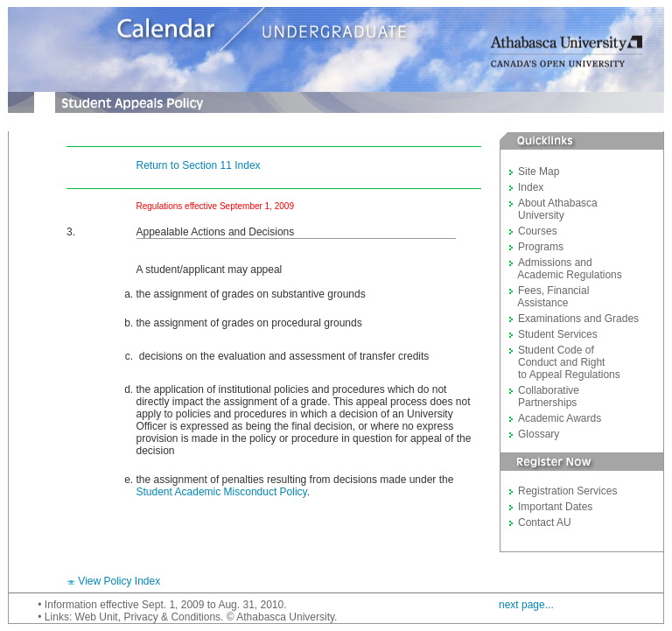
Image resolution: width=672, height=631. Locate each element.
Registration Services (567, 491)
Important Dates (555, 507)
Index (531, 187)
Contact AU (545, 522)
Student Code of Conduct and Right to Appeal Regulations (565, 362)
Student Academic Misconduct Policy (222, 492)
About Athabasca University (553, 209)
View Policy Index (119, 581)
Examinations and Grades (578, 319)
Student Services (558, 334)
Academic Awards (560, 418)
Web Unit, (98, 617)
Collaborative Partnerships (544, 396)
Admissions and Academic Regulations (566, 269)
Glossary (539, 434)
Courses (538, 231)
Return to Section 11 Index (199, 165)
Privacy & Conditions (172, 617)
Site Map (539, 172)
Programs (541, 247)
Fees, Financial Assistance (549, 297)
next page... (526, 605)
